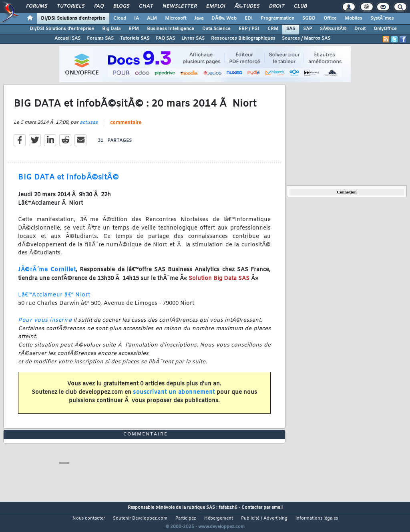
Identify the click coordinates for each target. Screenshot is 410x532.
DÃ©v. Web (224, 18)
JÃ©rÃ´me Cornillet (47, 275)
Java (199, 18)
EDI (249, 18)
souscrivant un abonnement (174, 397)
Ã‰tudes (247, 6)
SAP (307, 29)
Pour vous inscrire (45, 325)
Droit (277, 6)
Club (300, 6)
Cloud (120, 18)
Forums (37, 6)
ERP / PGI (249, 29)
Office (330, 18)
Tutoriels (71, 6)
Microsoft (176, 18)
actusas (89, 128)
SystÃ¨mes (382, 18)
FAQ (99, 6)
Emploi (216, 6)
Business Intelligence (171, 29)
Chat (146, 6)
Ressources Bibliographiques (243, 38)
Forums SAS (100, 38)
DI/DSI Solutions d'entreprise (73, 18)
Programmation (277, 18)
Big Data (111, 29)
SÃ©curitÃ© (333, 29)
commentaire (126, 128)
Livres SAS (193, 38)
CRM (273, 29)
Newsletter (180, 6)
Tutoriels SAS (135, 38)
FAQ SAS (165, 38)
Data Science (216, 29)
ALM (152, 18)
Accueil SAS (67, 38)
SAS (291, 29)
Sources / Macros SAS (306, 38)
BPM (134, 29)
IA (137, 18)
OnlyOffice (385, 29)
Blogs (121, 6)
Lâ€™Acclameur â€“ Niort (54, 300)
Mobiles (354, 18)
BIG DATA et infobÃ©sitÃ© (68, 183)
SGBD (309, 18)
